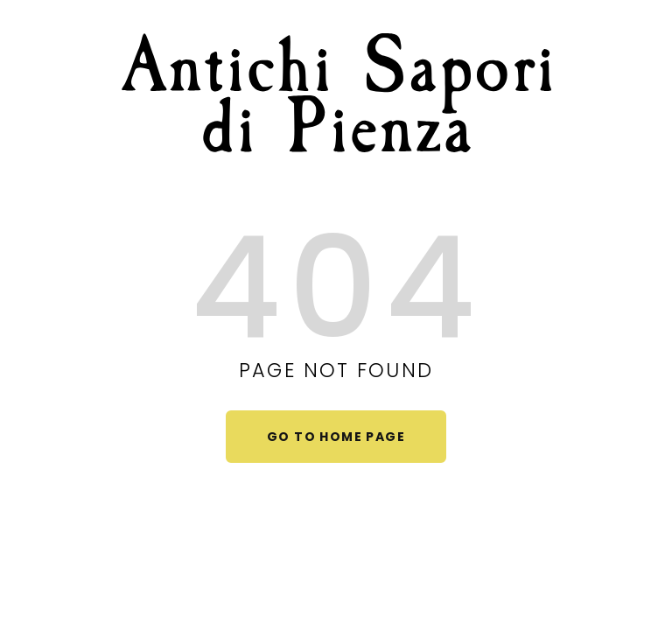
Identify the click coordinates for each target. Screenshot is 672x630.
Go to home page (336, 437)
